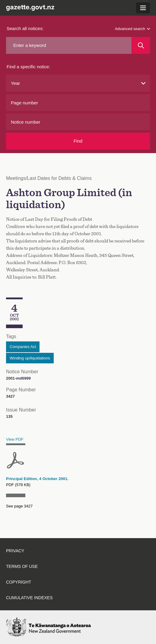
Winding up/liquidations (30, 358)
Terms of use (22, 566)
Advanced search (132, 29)
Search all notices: (25, 28)
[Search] (141, 45)
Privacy (15, 551)
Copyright (19, 582)
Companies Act (23, 347)
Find (78, 141)
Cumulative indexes (29, 598)
